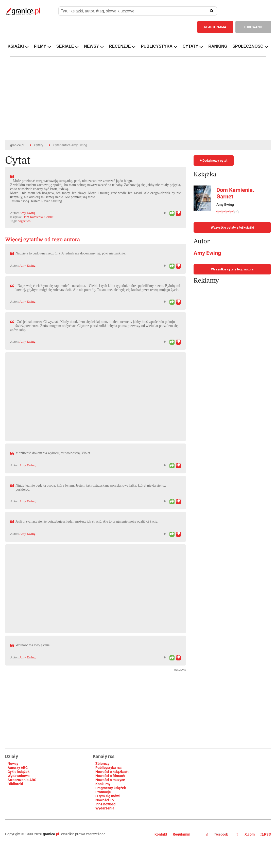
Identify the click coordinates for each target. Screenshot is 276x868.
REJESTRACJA (215, 27)
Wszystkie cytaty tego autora (232, 269)
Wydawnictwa (19, 776)
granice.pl (17, 145)
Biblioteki (15, 784)
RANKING (218, 46)
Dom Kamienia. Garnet (38, 217)
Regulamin (182, 834)
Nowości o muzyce (110, 780)
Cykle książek (19, 772)
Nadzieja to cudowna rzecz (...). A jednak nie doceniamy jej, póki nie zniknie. (71, 253)
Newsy (13, 764)
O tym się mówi (108, 796)
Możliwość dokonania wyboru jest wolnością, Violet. (53, 453)
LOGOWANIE (253, 27)
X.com (246, 834)
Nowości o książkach (112, 772)
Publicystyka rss (108, 768)
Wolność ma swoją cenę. (33, 645)
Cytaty (39, 145)
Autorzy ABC (18, 768)
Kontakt (161, 834)
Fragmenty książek (111, 788)
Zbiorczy (102, 764)
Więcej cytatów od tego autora (42, 240)
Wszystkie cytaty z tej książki (232, 227)
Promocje (103, 792)
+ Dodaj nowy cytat (214, 161)
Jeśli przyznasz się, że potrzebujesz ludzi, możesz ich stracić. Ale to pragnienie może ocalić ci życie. (87, 521)
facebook (217, 835)
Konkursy (103, 784)
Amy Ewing (27, 213)
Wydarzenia (105, 808)
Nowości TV (105, 800)
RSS (266, 834)
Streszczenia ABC (22, 780)
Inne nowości (106, 804)
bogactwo (24, 221)
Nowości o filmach (110, 776)
